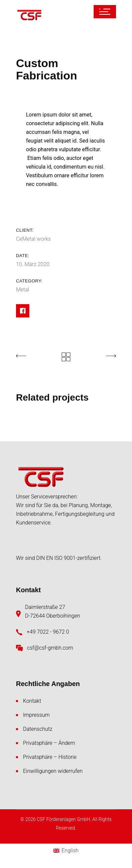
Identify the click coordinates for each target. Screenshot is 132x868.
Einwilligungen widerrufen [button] (53, 771)
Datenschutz (38, 729)
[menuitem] (66, 851)
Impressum (36, 715)
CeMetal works (33, 239)
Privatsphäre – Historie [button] (50, 757)
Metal (22, 290)
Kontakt (32, 701)
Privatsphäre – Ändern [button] (49, 743)
